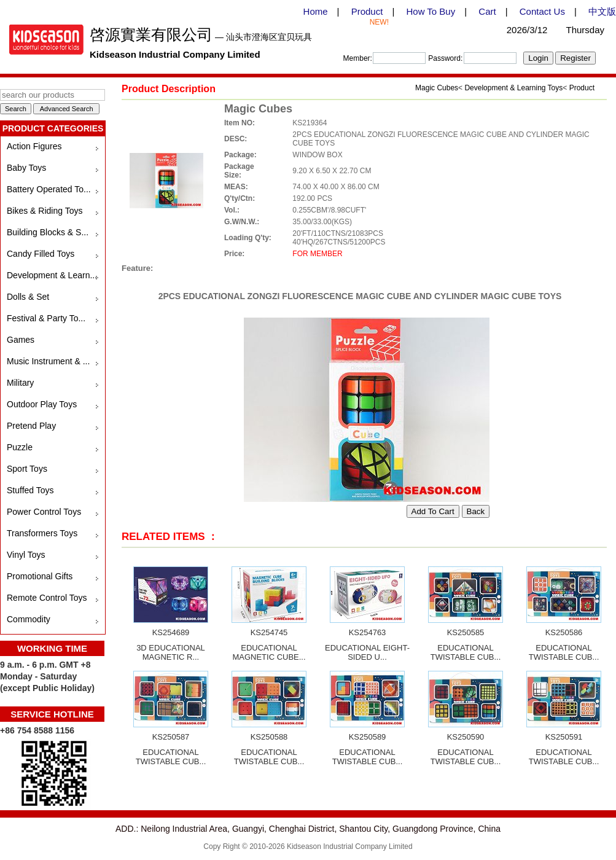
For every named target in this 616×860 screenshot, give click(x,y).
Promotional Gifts (40, 576)
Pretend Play (31, 426)
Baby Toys (26, 168)
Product (367, 11)
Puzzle (20, 447)
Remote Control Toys (47, 598)
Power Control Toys (44, 512)
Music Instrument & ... (48, 361)
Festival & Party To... (46, 318)
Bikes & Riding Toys (45, 211)
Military (20, 383)
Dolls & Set (28, 297)
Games (21, 340)
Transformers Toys (42, 533)
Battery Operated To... (49, 189)
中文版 (602, 11)
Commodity (29, 619)
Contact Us (542, 11)
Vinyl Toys (26, 555)
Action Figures (34, 146)
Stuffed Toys (30, 490)
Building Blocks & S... (48, 232)
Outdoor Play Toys (42, 404)
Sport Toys (27, 469)
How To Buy (431, 11)
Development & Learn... (52, 275)
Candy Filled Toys (41, 254)
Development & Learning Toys (513, 88)
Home (316, 11)
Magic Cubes (437, 88)
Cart (487, 11)
